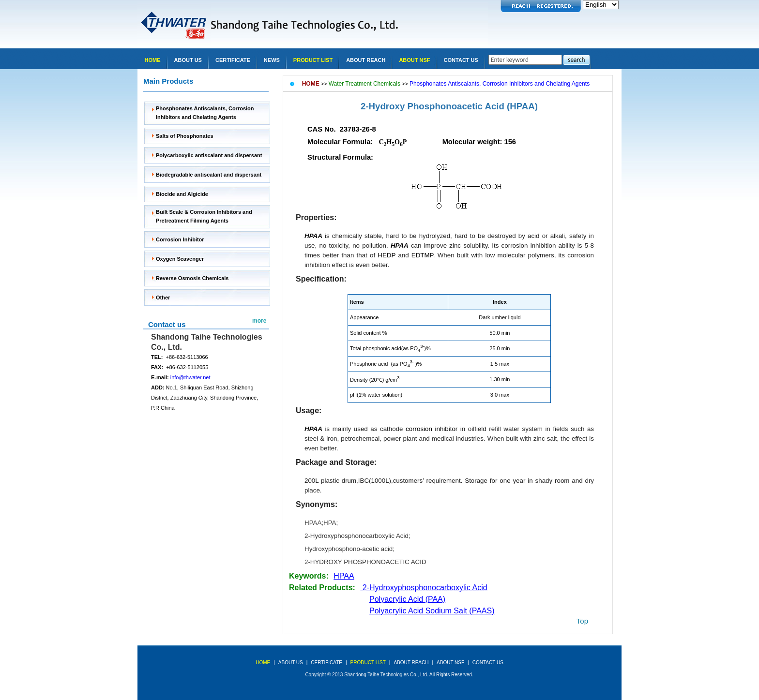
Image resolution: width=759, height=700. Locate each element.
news (272, 60)
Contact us (167, 324)
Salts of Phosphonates (185, 136)
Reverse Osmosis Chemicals (192, 278)
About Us (188, 60)
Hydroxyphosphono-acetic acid (349, 549)
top (582, 621)
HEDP (387, 255)
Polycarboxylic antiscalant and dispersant (209, 155)
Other (163, 298)
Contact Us (461, 60)
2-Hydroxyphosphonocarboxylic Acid (357, 536)
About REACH (366, 60)
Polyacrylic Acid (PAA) (407, 599)
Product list (313, 60)
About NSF (414, 60)
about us (291, 663)
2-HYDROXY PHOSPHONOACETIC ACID (365, 562)
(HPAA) (522, 106)
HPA (330, 523)
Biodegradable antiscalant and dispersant (209, 175)
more (259, 321)
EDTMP (422, 255)
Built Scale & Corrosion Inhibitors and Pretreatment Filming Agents (204, 216)
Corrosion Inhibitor (180, 239)
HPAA (313, 523)
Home (153, 60)
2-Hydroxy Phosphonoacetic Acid (433, 106)
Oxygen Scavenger (180, 259)
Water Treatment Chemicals (364, 84)
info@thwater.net (190, 377)
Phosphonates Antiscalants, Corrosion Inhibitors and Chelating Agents (205, 113)
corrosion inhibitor (432, 429)
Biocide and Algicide (182, 194)
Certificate (233, 60)
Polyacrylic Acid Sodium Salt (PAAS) (432, 611)
